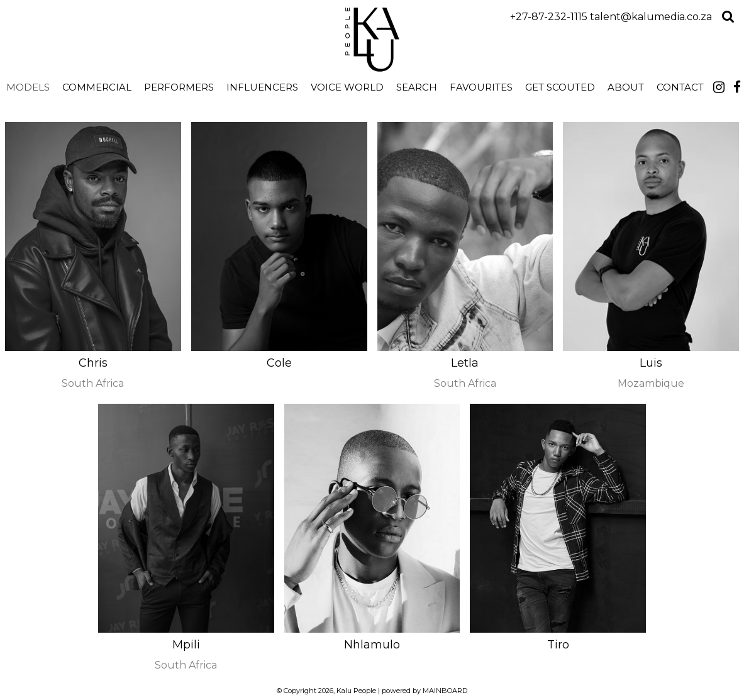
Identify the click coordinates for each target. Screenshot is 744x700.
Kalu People (372, 40)
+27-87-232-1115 (549, 17)
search (417, 87)
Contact (680, 87)
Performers (179, 87)
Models (28, 87)
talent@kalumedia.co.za (651, 17)
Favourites (481, 87)
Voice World (347, 87)
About (626, 87)
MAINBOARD (445, 691)
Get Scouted (560, 87)
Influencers (262, 87)
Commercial (97, 87)
